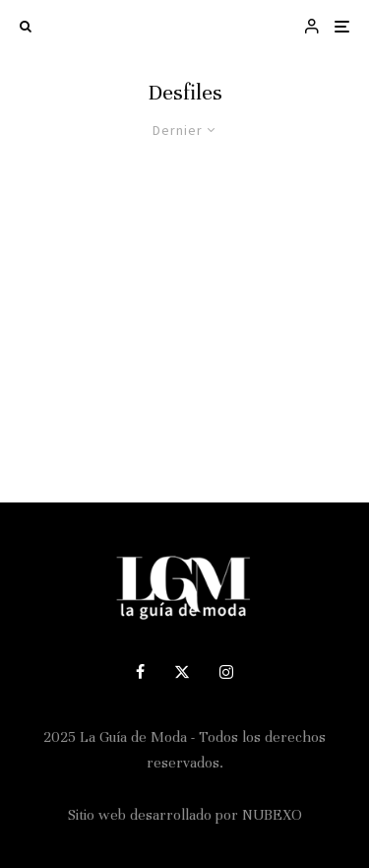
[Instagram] (226, 672)
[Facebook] (140, 672)
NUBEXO (272, 815)
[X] (182, 672)
